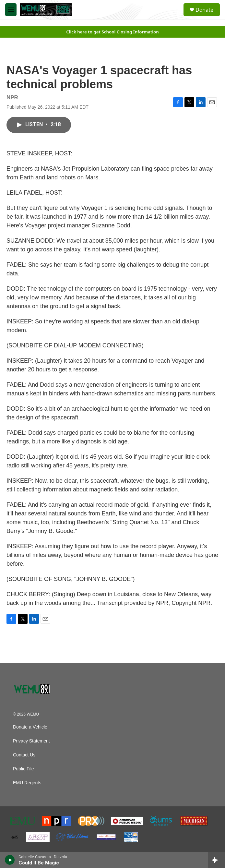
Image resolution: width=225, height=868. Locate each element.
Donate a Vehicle (30, 727)
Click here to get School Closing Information (113, 32)
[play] (10, 860)
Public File (24, 769)
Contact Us (24, 755)
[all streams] (216, 860)
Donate (204, 10)
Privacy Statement (31, 741)
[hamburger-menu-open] (11, 10)
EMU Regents (27, 783)
